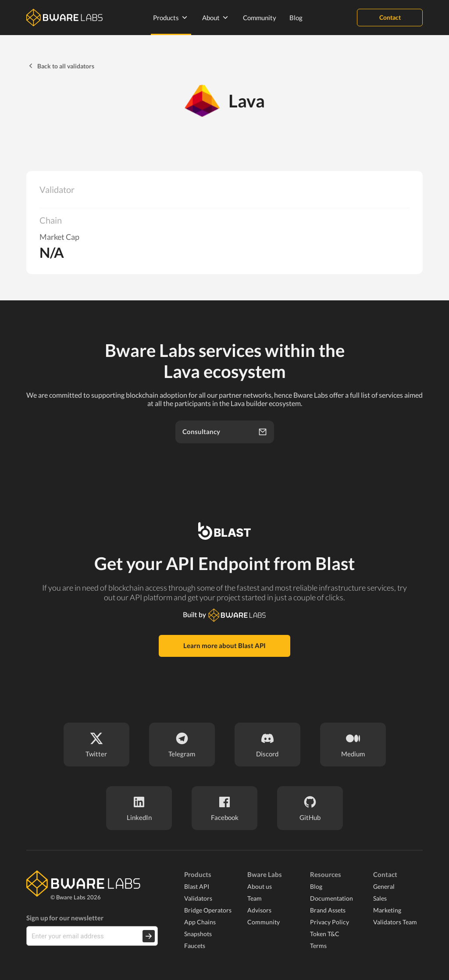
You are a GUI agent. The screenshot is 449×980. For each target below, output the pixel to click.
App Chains (200, 922)
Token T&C (325, 934)
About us (260, 886)
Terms (318, 946)
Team (255, 898)
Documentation (331, 898)
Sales (380, 898)
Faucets (195, 946)
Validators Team (395, 922)
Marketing (387, 910)
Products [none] (171, 18)
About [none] (216, 18)
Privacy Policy (330, 922)
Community (260, 18)
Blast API (197, 886)
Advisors (259, 910)
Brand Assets (328, 910)
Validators (198, 898)
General (384, 886)
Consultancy (225, 432)
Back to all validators (60, 66)
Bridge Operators (208, 910)
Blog (296, 18)
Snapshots (198, 934)
